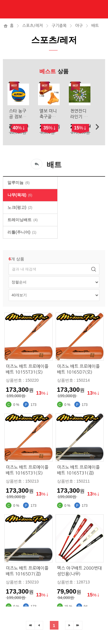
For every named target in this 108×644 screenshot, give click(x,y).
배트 (95, 26)
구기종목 (59, 26)
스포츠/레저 (33, 26)
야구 (79, 26)
